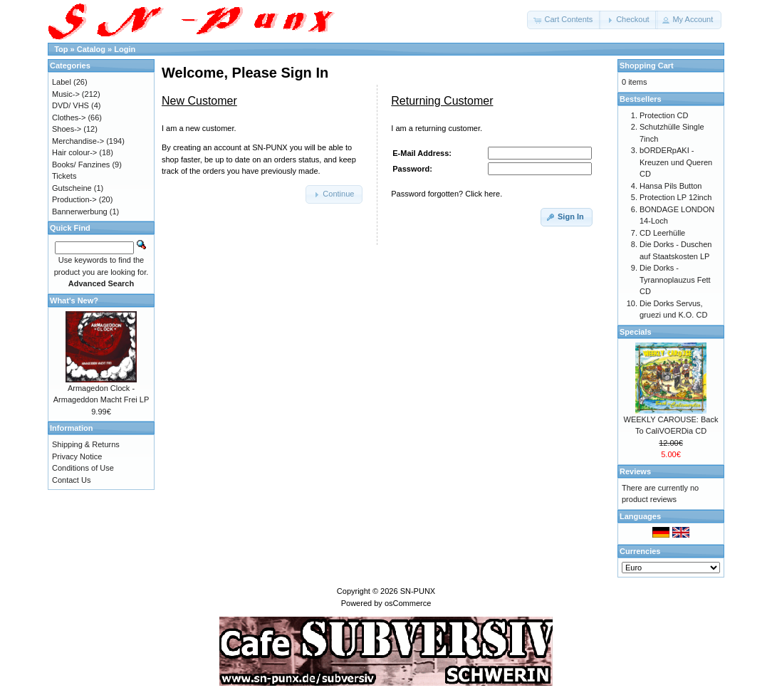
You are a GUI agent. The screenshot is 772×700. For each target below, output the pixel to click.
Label (62, 82)
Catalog (91, 49)
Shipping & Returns (86, 444)
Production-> (74, 199)
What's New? (74, 301)
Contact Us (71, 480)
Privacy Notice (77, 456)
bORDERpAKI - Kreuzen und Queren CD (676, 162)
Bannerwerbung (80, 211)
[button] (564, 20)
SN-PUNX (418, 591)
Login (125, 49)
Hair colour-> (74, 152)
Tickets (64, 176)
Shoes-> (67, 129)
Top (61, 49)
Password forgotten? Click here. (447, 194)
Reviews (635, 471)
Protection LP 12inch (675, 197)
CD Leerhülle (662, 233)
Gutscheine (72, 188)
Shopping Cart (647, 66)
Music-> (66, 94)
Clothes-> (69, 117)
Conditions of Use (83, 468)
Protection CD (664, 115)
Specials (636, 332)
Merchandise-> (78, 141)
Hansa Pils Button (671, 186)
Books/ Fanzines (81, 164)
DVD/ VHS (71, 105)
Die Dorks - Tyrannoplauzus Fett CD (675, 280)
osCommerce (408, 603)
